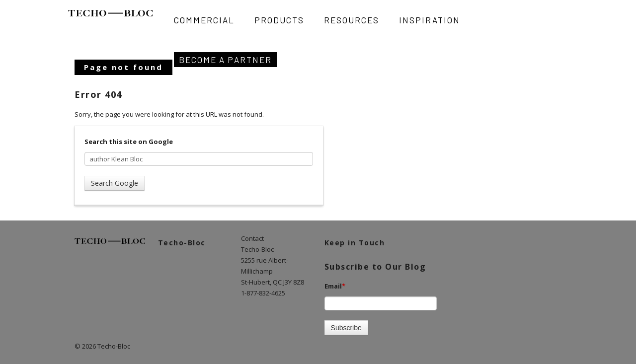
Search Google (115, 183)
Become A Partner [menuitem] (225, 60)
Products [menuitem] (279, 20)
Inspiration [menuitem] (430, 20)
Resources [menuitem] (352, 20)
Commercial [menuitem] (204, 20)
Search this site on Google (129, 142)
